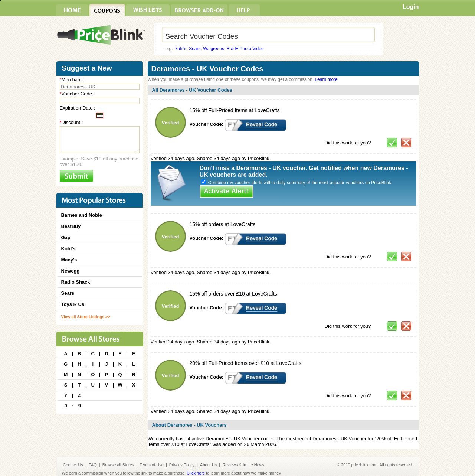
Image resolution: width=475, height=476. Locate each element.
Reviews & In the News (243, 465)
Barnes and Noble (82, 215)
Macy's (69, 260)
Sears (195, 49)
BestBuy (71, 226)
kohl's (181, 49)
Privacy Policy (182, 465)
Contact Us (73, 465)
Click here (196, 473)
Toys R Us (73, 304)
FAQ (93, 465)
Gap (66, 237)
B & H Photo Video (245, 49)
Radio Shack (76, 282)
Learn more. (327, 79)
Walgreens (214, 49)
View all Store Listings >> (86, 317)
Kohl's (68, 249)
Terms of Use (152, 465)
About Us (208, 465)
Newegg (71, 271)
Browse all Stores (118, 465)
